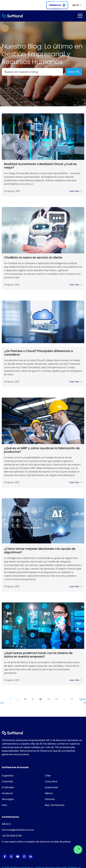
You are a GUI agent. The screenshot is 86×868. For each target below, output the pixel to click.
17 (72, 699)
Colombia (7, 782)
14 (57, 699)
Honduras (7, 793)
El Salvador (8, 787)
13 (49, 699)
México (49, 793)
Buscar (74, 72)
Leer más (76, 191)
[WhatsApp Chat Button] (78, 850)
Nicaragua (8, 799)
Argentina (8, 776)
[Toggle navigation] (80, 16)
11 (33, 699)
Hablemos (57, 5)
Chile (48, 776)
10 (25, 699)
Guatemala (51, 787)
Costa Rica (51, 782)
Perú (4, 805)
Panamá (50, 799)
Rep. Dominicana (55, 805)
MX (76, 5)
